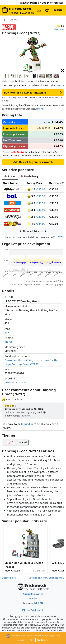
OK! (31, 640)
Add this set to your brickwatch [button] (33, 162)
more (61, 85)
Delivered (55, 183)
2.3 (31, 189)
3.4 (31, 210)
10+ (7, 332)
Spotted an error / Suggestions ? (46, 578)
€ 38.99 (41, 203)
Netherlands (29, 3)
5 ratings (59, 29)
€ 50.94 (54, 224)
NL (36, 603)
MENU (58, 10)
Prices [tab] (10, 176)
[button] (62, 70)
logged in (27, 424)
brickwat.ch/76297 (16, 382)
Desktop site (9, 578)
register (58, 3)
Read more (42, 640)
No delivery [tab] (29, 176)
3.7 (31, 196)
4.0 (31, 203)
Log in (46, 3)
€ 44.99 (41, 224)
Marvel (9, 342)
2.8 (31, 217)
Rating (31, 183)
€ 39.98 (54, 210)
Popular (33, 599)
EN (41, 603)
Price (39, 183)
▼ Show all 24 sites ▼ (33, 231)
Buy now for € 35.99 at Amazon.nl (33, 93)
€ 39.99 (41, 217)
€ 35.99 (41, 189)
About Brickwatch (33, 594)
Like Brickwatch (33, 610)
